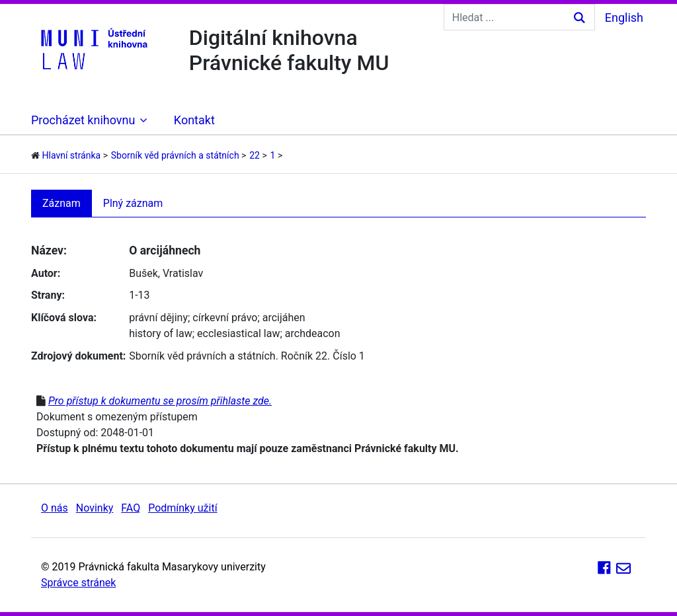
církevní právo (225, 318)
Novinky (95, 508)
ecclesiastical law (238, 333)
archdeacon (313, 333)
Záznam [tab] (61, 203)
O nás (55, 508)
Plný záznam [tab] (133, 203)
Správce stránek (78, 583)
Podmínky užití (182, 508)
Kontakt (194, 120)
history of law (161, 333)
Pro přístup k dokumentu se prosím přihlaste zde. (160, 401)
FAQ (131, 508)
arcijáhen (284, 318)
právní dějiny (158, 318)
